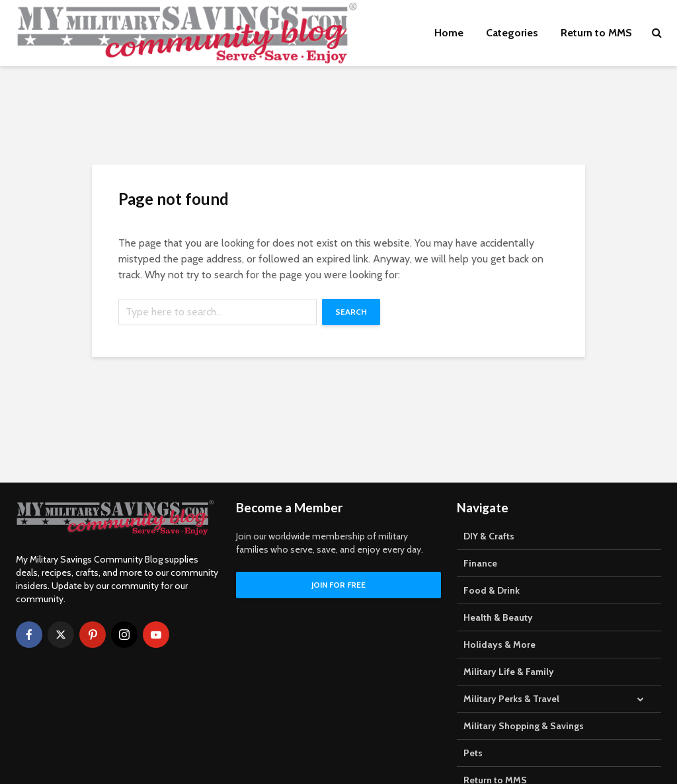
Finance (480, 563)
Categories (512, 33)
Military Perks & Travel (511, 699)
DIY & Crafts (489, 536)
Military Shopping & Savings (524, 726)
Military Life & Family (509, 672)
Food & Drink (492, 590)
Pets (473, 753)
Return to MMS (596, 33)
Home (449, 33)
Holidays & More (499, 645)
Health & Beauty (498, 617)
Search (351, 312)
